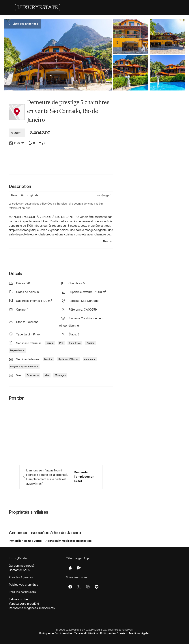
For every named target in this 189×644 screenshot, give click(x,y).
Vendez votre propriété (24, 604)
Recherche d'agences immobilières (32, 608)
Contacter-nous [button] (19, 570)
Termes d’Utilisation (86, 633)
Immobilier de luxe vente (26, 541)
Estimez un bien (19, 599)
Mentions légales (139, 633)
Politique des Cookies (114, 633)
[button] (148, 147)
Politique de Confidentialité (56, 633)
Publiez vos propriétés (23, 585)
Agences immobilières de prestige (69, 541)
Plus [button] (105, 241)
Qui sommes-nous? (22, 566)
